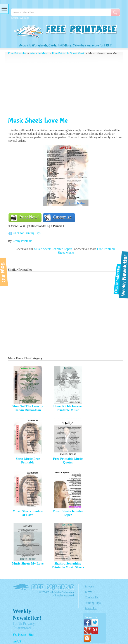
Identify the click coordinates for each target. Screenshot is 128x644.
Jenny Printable (23, 241)
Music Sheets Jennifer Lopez (53, 249)
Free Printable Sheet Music (69, 53)
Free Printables (17, 53)
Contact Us (92, 597)
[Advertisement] (66, 86)
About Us (91, 608)
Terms (89, 592)
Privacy (89, 586)
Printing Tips (93, 603)
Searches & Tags (20, 18)
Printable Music (39, 53)
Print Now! (29, 217)
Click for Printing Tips (27, 233)
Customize (62, 217)
